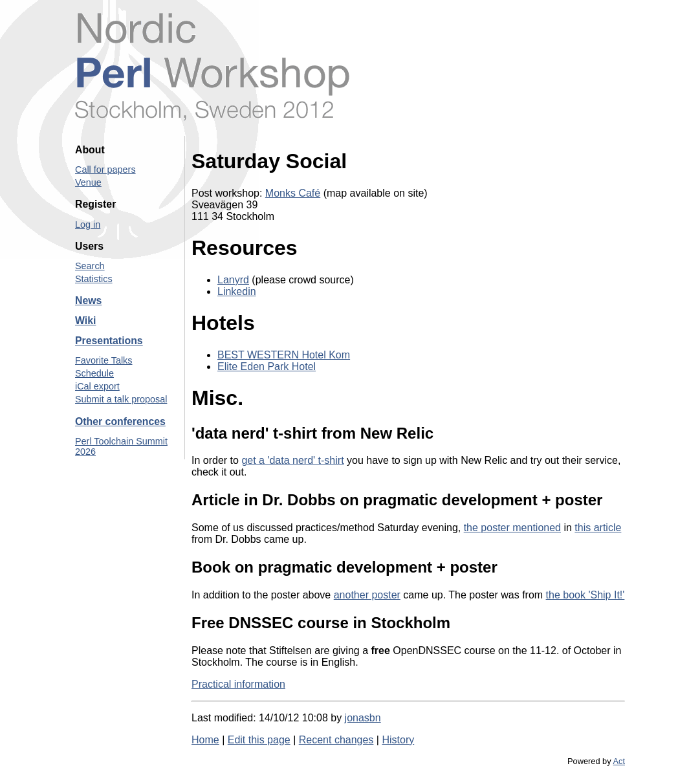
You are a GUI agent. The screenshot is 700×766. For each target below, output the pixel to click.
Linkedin (237, 291)
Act (619, 761)
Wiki (85, 321)
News (88, 301)
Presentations (109, 341)
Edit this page (259, 740)
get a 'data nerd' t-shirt (292, 460)
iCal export (97, 386)
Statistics (94, 279)
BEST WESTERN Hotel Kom (284, 355)
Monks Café (293, 193)
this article (598, 528)
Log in (88, 224)
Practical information (238, 684)
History (398, 740)
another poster (367, 595)
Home (205, 740)
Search (90, 266)
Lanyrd (233, 280)
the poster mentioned (512, 528)
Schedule (94, 373)
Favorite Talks (104, 360)
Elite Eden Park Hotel (267, 367)
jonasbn (363, 718)
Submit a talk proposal (121, 399)
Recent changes (336, 740)
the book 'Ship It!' (585, 595)
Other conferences (120, 421)
